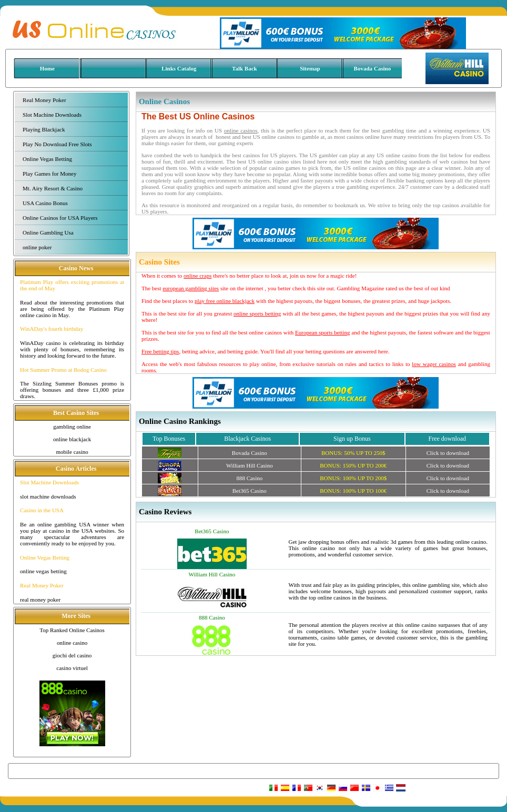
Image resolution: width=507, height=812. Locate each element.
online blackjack (72, 439)
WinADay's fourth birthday (52, 329)
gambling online (72, 427)
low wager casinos (434, 364)
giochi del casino (72, 655)
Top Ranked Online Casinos (72, 630)
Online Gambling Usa (48, 232)
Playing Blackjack (44, 129)
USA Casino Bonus (45, 203)
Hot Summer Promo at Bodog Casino (63, 370)
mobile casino (72, 452)
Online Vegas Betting (47, 159)
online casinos (241, 130)
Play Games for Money (49, 174)
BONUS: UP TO (353, 453)
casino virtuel (72, 668)
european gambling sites (191, 288)
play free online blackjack (225, 301)
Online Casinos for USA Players (60, 218)
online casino (72, 643)
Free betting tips (160, 351)
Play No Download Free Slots (57, 144)
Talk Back (245, 68)
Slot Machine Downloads (52, 115)
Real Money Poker (44, 100)
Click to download (448, 453)
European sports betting (323, 332)
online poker (37, 247)
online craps (197, 276)
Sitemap (310, 68)
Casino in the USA (42, 510)
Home (47, 68)
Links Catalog (179, 68)
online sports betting (257, 313)
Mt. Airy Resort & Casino (53, 188)
